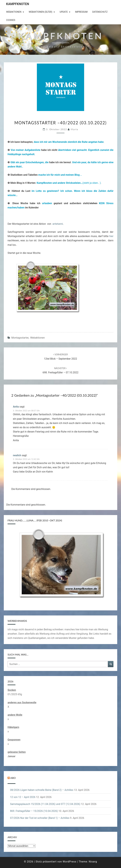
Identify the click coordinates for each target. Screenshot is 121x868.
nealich (17, 455)
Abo (13, 778)
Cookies (11, 20)
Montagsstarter (20, 338)
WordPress (70, 862)
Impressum (81, 12)
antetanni (58, 224)
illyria (74, 129)
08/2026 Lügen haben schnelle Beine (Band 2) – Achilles (42, 790)
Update (64, 12)
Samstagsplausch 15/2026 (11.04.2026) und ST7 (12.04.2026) (45, 804)
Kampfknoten (18, 4)
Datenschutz (100, 12)
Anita (16, 407)
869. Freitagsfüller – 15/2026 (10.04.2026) (34, 811)
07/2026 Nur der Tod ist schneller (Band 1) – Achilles (40, 818)
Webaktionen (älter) (40, 12)
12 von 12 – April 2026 (23, 797)
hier (111, 236)
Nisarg (93, 862)
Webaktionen (14, 12)
